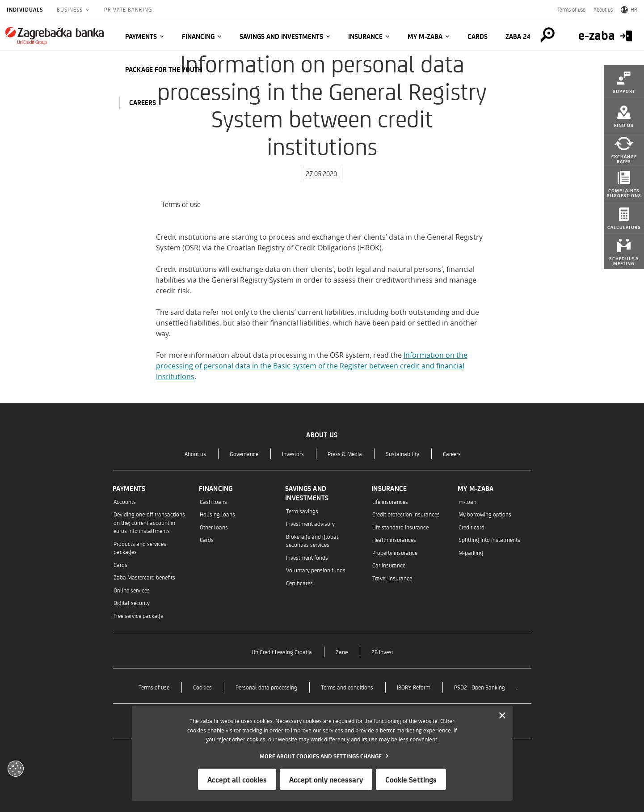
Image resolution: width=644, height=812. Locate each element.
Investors (293, 454)
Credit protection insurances (406, 514)
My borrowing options (485, 514)
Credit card (471, 527)
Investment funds (307, 557)
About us (603, 9)
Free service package (138, 615)
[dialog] (322, 753)
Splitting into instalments (489, 539)
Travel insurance (392, 578)
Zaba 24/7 (522, 36)
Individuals (25, 9)
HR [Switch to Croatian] (629, 9)
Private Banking (128, 9)
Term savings (302, 511)
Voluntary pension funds (316, 570)
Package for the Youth (164, 69)
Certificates (299, 583)
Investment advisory (310, 523)
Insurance (365, 36)
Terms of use (571, 9)
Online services (132, 590)
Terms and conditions (347, 687)
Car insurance (389, 565)
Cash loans (213, 501)
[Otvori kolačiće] (16, 769)
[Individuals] (55, 36)
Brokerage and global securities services (312, 540)
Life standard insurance (400, 527)
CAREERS (143, 102)
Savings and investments (281, 36)
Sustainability (402, 454)
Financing (198, 36)
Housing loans (217, 514)
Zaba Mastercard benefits (144, 577)
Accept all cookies (237, 779)
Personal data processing (266, 687)
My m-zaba (425, 36)
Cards (478, 36)
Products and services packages (140, 548)
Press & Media (345, 454)
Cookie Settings (411, 779)
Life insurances (390, 501)
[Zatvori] (502, 716)
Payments (141, 36)
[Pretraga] (547, 35)
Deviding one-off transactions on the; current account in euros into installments (149, 522)
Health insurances (394, 539)
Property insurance (395, 552)
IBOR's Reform (414, 687)
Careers (452, 454)
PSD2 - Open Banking (480, 687)
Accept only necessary (326, 779)
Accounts (125, 501)
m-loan (467, 501)
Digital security (132, 603)
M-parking (471, 552)
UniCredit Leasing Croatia (282, 652)
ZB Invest (382, 652)
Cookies (202, 687)
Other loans (214, 527)
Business (71, 9)
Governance (244, 454)
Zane (342, 652)
